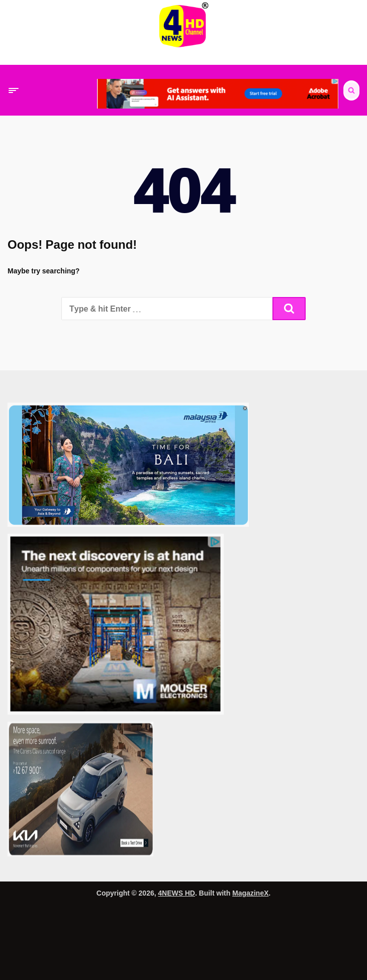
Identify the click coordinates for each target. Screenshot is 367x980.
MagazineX (250, 893)
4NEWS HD (176, 893)
